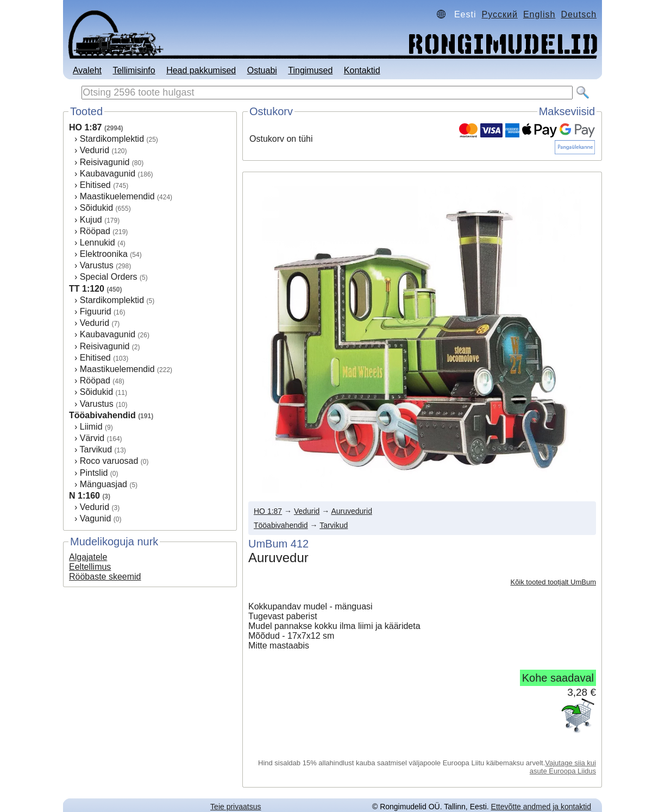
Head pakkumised (201, 70)
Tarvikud (96, 449)
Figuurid (96, 311)
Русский (500, 14)
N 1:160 (84, 496)
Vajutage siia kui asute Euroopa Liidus (563, 767)
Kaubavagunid (108, 174)
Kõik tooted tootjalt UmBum (553, 582)
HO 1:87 (85, 127)
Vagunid (96, 518)
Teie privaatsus (236, 807)
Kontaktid (362, 70)
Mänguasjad (103, 484)
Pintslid (94, 473)
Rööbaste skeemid (105, 577)
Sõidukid (96, 208)
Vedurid (95, 150)
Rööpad (95, 231)
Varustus (97, 265)
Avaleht (87, 70)
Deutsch (579, 14)
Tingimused (310, 70)
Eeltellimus (90, 567)
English (539, 14)
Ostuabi (262, 70)
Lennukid (98, 243)
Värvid (92, 438)
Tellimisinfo (134, 70)
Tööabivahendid (102, 415)
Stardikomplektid (112, 139)
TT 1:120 (87, 289)
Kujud (91, 220)
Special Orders (109, 277)
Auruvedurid (352, 511)
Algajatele (88, 557)
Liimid (91, 427)
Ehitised (95, 185)
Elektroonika (104, 254)
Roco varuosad (109, 461)
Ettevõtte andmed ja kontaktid (541, 807)
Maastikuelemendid (117, 196)
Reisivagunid (105, 162)
